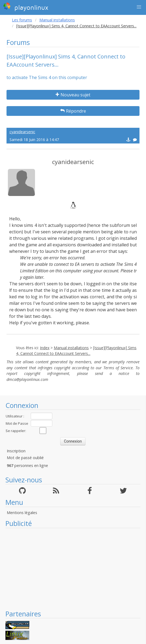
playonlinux (26, 7)
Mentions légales (22, 513)
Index (45, 348)
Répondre (73, 111)
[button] (139, 7)
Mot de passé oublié (25, 458)
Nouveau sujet (73, 95)
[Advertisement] (73, 569)
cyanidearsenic (22, 132)
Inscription (16, 451)
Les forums (22, 20)
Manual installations (57, 20)
